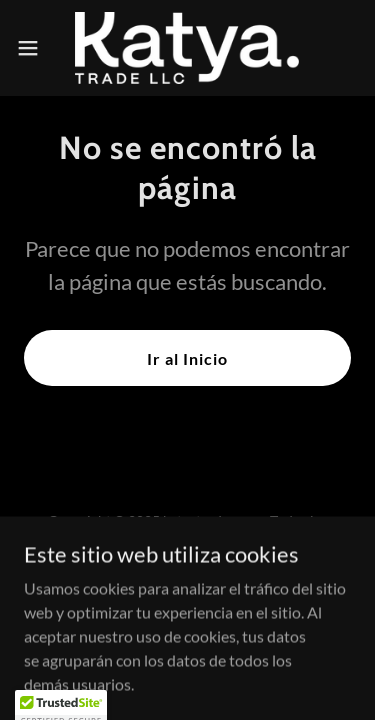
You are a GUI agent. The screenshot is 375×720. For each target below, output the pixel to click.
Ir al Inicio (187, 358)
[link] (187, 48)
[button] (35, 48)
